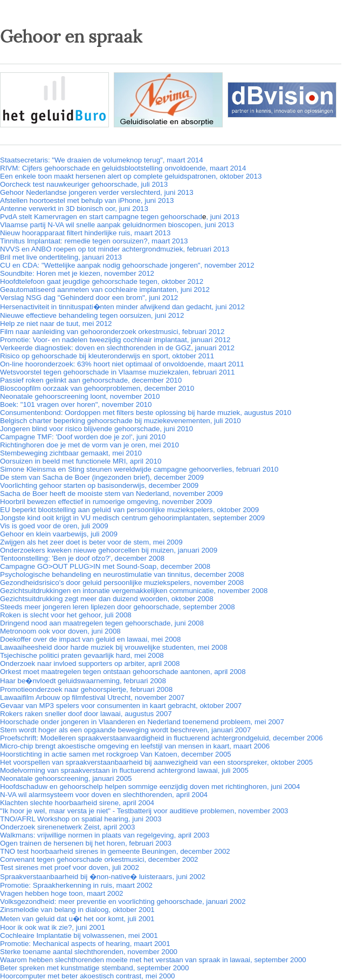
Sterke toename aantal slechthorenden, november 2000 (89, 952)
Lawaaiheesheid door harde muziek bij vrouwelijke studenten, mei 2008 (114, 647)
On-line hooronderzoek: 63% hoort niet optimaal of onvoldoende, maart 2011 (122, 364)
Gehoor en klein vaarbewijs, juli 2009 (59, 534)
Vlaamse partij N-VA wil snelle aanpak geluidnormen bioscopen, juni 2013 (117, 225)
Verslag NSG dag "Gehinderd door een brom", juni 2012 (89, 298)
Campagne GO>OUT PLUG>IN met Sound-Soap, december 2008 (105, 566)
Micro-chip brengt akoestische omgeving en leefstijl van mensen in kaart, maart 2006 (135, 746)
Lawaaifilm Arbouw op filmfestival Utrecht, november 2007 (92, 697)
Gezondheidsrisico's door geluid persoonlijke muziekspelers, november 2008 (122, 583)
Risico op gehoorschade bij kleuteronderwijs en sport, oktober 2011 (107, 356)
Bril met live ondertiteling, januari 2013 (61, 257)
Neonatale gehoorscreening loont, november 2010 (80, 396)
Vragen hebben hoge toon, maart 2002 (62, 893)
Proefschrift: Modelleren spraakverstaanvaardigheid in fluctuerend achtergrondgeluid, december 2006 (161, 738)
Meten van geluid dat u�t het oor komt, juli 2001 (77, 919)
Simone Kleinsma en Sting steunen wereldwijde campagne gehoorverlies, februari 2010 (139, 469)
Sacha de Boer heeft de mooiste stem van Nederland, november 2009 (111, 494)
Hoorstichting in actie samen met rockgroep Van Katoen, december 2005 (116, 754)
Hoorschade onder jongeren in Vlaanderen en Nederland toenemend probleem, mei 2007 (142, 722)
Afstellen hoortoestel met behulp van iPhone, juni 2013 (87, 200)
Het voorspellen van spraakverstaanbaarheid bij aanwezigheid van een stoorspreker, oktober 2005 (156, 762)
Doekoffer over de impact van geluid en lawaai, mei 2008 (90, 639)
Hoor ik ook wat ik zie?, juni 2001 (53, 927)
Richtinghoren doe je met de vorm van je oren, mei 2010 (90, 445)
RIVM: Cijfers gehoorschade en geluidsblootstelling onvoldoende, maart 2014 (123, 168)
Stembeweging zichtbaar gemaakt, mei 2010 (71, 453)
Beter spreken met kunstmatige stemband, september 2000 (94, 968)
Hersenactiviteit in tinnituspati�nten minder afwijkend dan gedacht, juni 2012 (122, 307)
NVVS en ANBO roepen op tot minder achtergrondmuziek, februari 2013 (115, 249)
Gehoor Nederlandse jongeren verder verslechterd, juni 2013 (97, 192)
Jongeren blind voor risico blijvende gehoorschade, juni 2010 (97, 429)
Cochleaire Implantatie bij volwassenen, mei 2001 (79, 935)
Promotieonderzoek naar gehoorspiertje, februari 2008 (86, 689)
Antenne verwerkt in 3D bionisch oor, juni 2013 (74, 209)
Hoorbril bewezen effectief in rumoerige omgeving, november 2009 (106, 502)
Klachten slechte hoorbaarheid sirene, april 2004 (77, 803)
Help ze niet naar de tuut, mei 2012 (56, 324)
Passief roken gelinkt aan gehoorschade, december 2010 (91, 380)
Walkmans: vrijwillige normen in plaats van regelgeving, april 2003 (105, 835)
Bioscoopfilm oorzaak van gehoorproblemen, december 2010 (97, 388)
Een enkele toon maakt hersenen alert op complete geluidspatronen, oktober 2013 (131, 176)
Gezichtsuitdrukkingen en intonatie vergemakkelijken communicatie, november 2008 (134, 591)
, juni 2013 (223, 217)
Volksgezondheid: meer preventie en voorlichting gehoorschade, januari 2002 (123, 901)
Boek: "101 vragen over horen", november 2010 (76, 404)
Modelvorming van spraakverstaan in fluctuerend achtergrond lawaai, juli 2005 (124, 770)
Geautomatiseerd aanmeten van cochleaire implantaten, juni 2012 (105, 290)
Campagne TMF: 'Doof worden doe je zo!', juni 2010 (83, 437)
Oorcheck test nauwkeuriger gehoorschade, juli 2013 (84, 184)
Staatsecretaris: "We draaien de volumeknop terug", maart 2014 (102, 160)
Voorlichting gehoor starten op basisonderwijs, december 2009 (99, 485)
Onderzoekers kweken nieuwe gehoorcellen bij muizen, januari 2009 (109, 550)
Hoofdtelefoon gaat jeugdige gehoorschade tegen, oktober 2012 (102, 281)
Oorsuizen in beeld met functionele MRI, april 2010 (81, 461)
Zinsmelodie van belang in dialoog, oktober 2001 (77, 910)
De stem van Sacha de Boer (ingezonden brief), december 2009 (102, 477)
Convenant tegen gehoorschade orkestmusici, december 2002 (99, 859)
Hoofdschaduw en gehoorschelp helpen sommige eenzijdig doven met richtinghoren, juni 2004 (150, 787)
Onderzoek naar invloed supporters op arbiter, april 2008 (90, 663)
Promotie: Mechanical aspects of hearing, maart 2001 (85, 944)
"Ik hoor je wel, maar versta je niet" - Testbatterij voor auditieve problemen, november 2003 (144, 811)
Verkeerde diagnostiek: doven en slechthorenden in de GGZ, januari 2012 (117, 348)
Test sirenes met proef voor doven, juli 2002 (70, 867)
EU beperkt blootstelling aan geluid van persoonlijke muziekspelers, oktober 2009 (129, 510)
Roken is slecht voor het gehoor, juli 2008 (66, 615)
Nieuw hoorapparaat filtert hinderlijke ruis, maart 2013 (85, 233)
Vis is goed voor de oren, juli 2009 (54, 526)
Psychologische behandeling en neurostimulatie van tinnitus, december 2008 (122, 574)
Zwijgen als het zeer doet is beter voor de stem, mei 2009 (91, 542)
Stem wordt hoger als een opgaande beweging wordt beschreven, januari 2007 (125, 730)
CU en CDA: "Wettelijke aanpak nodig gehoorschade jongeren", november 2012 (127, 265)
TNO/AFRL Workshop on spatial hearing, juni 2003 (81, 819)
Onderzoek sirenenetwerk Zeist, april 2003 (67, 827)
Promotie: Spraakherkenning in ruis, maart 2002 (76, 885)
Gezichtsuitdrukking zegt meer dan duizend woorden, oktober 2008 (107, 599)
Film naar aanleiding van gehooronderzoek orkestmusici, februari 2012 (112, 332)
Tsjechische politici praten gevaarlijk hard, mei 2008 (82, 655)
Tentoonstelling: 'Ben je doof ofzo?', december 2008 (82, 558)
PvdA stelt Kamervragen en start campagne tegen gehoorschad (101, 217)
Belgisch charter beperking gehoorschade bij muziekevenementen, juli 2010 (121, 421)
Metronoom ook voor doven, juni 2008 (60, 631)
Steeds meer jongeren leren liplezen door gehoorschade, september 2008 (118, 607)
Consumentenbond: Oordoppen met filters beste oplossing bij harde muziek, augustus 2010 (146, 413)
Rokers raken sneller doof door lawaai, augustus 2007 (86, 714)
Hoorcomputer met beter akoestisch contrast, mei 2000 (87, 976)
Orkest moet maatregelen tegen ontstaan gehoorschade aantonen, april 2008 (123, 672)
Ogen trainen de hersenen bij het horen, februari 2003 (86, 843)
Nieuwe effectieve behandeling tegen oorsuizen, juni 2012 (92, 315)
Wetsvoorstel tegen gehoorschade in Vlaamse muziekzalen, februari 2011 (117, 372)
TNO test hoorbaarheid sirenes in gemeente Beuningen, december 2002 (115, 851)
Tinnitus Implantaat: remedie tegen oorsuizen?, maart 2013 (94, 241)
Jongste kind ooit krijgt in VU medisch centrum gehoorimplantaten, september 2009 (132, 518)
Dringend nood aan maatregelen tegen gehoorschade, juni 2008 (102, 623)
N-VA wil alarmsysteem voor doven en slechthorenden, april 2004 (104, 795)
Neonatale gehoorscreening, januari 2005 (66, 778)
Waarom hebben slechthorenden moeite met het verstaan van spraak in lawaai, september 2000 (153, 960)
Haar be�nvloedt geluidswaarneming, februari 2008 (83, 681)
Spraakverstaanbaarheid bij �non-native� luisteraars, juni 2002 (103, 877)
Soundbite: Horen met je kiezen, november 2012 (77, 273)
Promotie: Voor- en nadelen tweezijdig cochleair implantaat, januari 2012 (115, 340)
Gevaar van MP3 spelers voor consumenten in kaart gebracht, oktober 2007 (121, 706)
